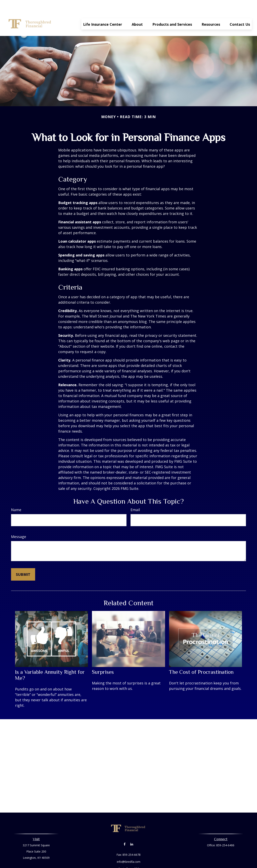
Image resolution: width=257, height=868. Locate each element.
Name (16, 498)
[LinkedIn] (132, 832)
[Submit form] (23, 562)
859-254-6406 (225, 833)
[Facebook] (125, 832)
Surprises (103, 660)
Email (135, 498)
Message (19, 525)
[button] (103, 12)
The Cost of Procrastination (201, 660)
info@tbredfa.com (129, 850)
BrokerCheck (170, 864)
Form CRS (133, 857)
